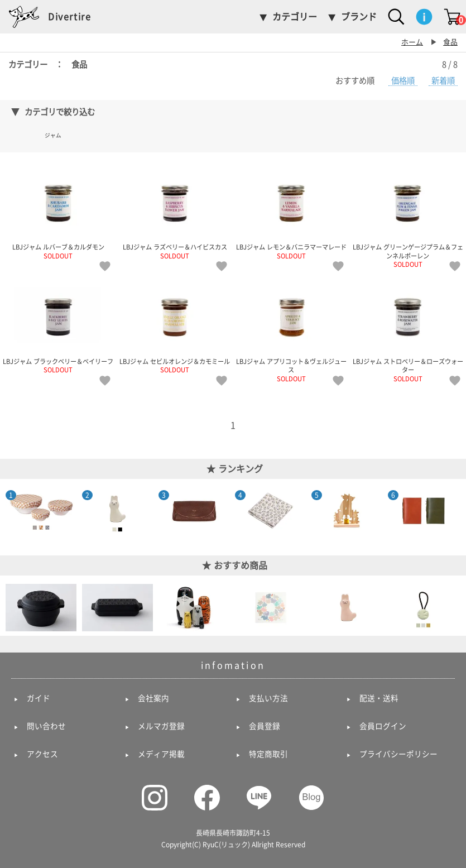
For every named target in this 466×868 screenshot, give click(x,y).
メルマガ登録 (161, 726)
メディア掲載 (161, 754)
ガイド (39, 698)
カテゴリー (295, 17)
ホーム (412, 42)
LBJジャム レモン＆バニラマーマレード (292, 213)
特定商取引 (268, 754)
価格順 (403, 81)
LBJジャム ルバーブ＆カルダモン (58, 213)
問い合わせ (46, 726)
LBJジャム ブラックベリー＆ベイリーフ (58, 327)
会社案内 (153, 698)
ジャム (53, 135)
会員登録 (265, 726)
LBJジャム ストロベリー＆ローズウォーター (408, 331)
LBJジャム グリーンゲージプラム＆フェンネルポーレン (408, 217)
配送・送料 (379, 698)
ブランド (359, 17)
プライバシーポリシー (398, 754)
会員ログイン (383, 726)
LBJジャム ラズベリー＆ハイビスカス (175, 213)
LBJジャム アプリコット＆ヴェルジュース (292, 331)
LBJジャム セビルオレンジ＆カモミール (175, 327)
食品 (450, 42)
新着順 (443, 81)
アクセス (42, 754)
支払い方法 (268, 698)
